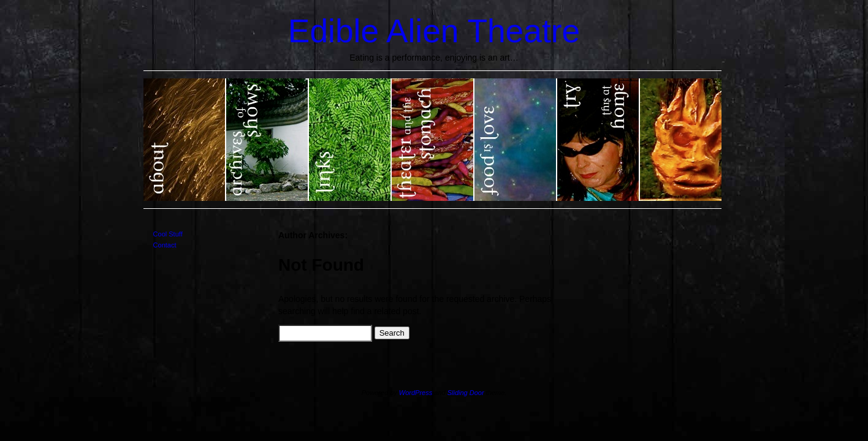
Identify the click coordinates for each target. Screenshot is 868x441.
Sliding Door (466, 393)
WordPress (416, 393)
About (185, 140)
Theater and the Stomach (433, 140)
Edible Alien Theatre (434, 31)
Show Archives (268, 140)
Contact (165, 245)
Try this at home (599, 140)
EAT (681, 140)
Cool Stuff (168, 234)
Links (350, 140)
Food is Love (516, 140)
